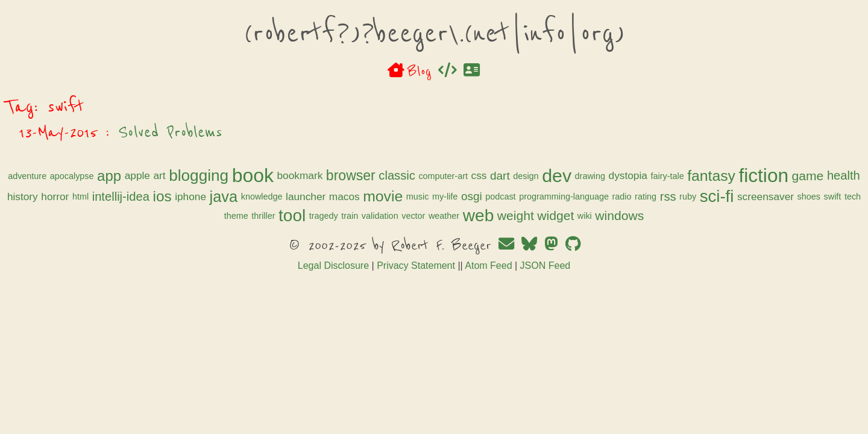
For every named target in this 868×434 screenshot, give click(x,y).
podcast (602, 218)
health (560, 198)
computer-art (630, 176)
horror (628, 198)
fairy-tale (384, 198)
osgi (573, 218)
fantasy (428, 198)
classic (583, 175)
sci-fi (345, 236)
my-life (546, 218)
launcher (407, 218)
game (524, 198)
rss (296, 236)
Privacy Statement (416, 305)
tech (481, 236)
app (296, 176)
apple (324, 175)
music (519, 218)
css (665, 175)
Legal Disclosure (333, 305)
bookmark (486, 175)
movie (485, 218)
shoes (437, 236)
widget (467, 255)
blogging (385, 175)
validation (648, 236)
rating (274, 236)
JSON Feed (546, 305)
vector (325, 256)
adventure (214, 176)
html (653, 198)
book (439, 175)
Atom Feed (488, 305)
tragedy (592, 236)
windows (531, 255)
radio (250, 236)
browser (538, 175)
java (325, 218)
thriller (532, 236)
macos (446, 218)
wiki (496, 256)
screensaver (394, 236)
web (390, 255)
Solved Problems (358, 132)
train (618, 236)
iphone (292, 218)
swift (461, 236)
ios (264, 218)
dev (273, 198)
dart (217, 198)
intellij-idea (222, 218)
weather (355, 256)
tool (560, 236)
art (346, 175)
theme (505, 236)
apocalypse (258, 176)
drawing (306, 198)
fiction (480, 198)
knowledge (363, 218)
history (595, 198)
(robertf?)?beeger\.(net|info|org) (434, 33)
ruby (316, 236)
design (242, 198)
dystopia (344, 198)
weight (427, 255)
